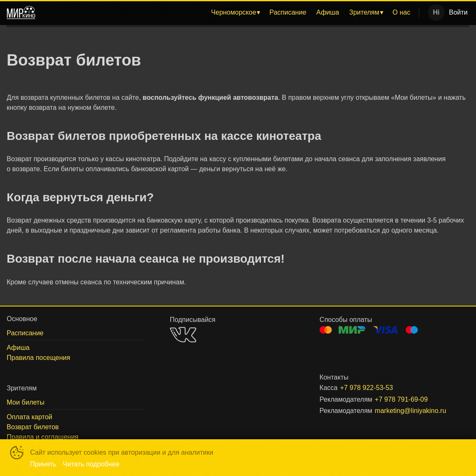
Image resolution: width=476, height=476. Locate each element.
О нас (401, 12)
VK (183, 335)
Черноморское (234, 12)
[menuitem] (235, 13)
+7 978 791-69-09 (401, 399)
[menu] (229, 13)
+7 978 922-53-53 (366, 388)
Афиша (328, 12)
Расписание (288, 12)
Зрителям (364, 12)
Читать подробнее (91, 464)
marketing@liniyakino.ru (411, 411)
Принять (43, 464)
